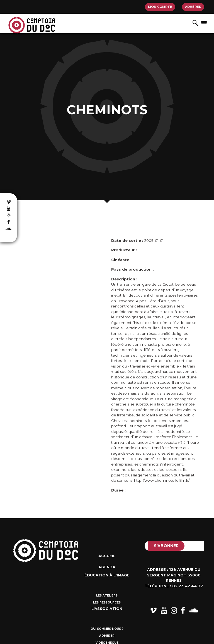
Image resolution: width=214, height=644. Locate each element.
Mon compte (160, 7)
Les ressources (107, 603)
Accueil (107, 556)
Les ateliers (107, 596)
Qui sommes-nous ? (107, 629)
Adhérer (193, 7)
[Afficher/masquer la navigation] (204, 22)
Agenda (107, 567)
